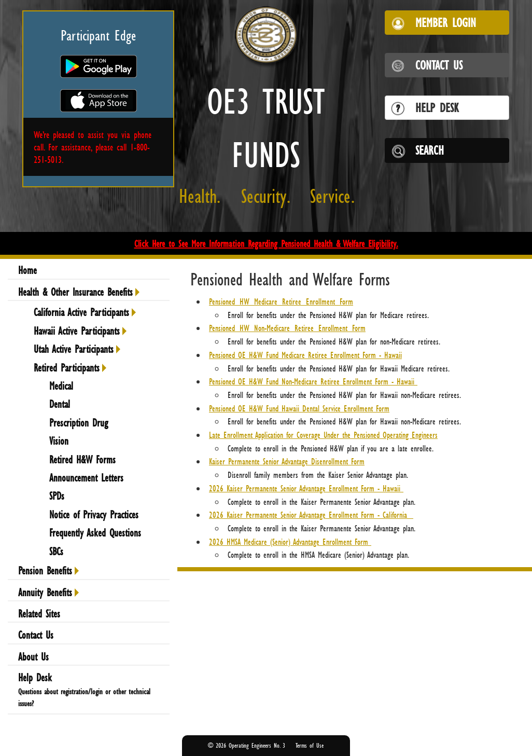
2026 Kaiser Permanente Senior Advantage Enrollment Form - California (311, 515)
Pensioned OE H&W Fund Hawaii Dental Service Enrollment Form (299, 408)
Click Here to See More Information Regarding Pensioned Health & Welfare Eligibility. (266, 243)
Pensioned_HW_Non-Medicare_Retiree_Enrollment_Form (287, 328)
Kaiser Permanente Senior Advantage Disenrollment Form (287, 461)
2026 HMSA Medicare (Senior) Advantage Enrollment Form (290, 542)
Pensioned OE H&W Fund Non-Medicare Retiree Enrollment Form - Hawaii (313, 381)
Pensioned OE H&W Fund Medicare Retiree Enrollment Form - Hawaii (305, 355)
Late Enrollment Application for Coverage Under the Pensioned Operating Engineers (323, 435)
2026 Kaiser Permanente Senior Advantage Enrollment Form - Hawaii (306, 488)
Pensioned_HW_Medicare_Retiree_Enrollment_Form (281, 301)
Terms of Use (310, 745)
